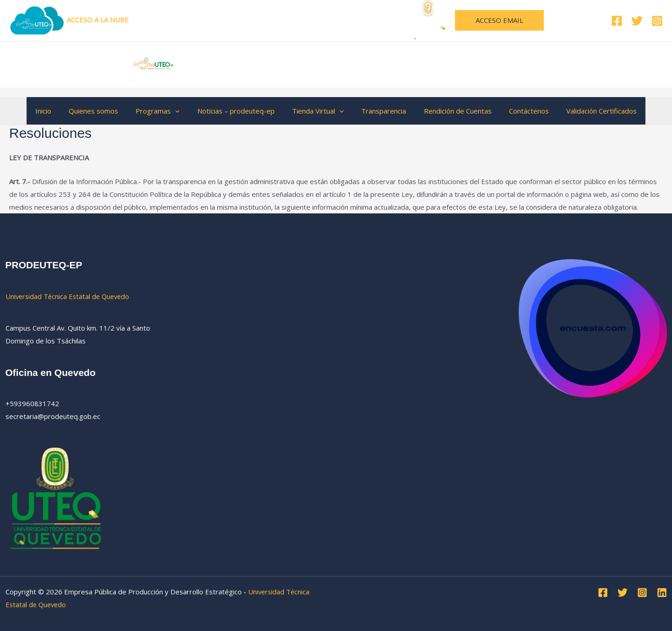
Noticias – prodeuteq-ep (240, 111)
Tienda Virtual (318, 111)
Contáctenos (518, 111)
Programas (165, 111)
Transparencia (380, 111)
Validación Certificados (586, 111)
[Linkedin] (662, 592)
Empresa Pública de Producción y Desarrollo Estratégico (361, 64)
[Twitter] (637, 21)
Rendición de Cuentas (450, 111)
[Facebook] (617, 21)
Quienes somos (105, 111)
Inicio (58, 111)
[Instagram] (657, 21)
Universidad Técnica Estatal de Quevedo (314, 20)
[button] (499, 20)
